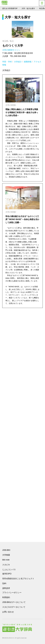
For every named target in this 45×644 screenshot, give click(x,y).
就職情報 (28, 62)
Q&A (4, 583)
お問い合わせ (8, 612)
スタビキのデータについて (14, 607)
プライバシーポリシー (12, 593)
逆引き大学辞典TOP (10, 8)
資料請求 (6, 588)
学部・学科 (7, 62)
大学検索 (6, 555)
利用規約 (6, 597)
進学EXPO (7, 574)
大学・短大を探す (28, 8)
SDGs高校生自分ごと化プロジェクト (18, 579)
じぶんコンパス (9, 569)
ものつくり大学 (13, 46)
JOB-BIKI (6, 550)
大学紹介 (18, 62)
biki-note (6, 560)
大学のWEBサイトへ (11, 50)
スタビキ (6, 565)
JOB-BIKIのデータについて (14, 602)
